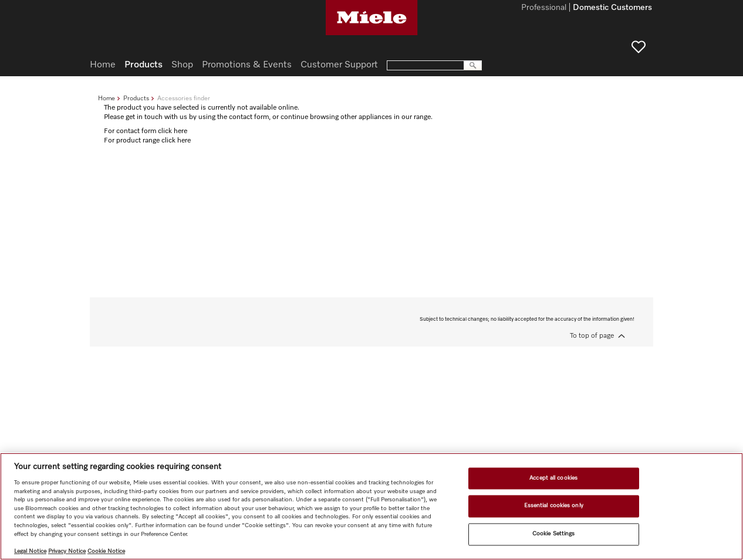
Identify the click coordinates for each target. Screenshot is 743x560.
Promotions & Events (247, 65)
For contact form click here (146, 131)
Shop (182, 65)
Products (136, 98)
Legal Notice (30, 551)
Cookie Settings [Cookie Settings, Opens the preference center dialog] (553, 534)
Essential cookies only (554, 506)
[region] (372, 506)
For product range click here (147, 141)
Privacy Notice (67, 551)
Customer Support (339, 65)
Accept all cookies (553, 478)
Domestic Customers (612, 8)
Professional (544, 8)
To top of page (592, 336)
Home (107, 98)
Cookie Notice (106, 551)
